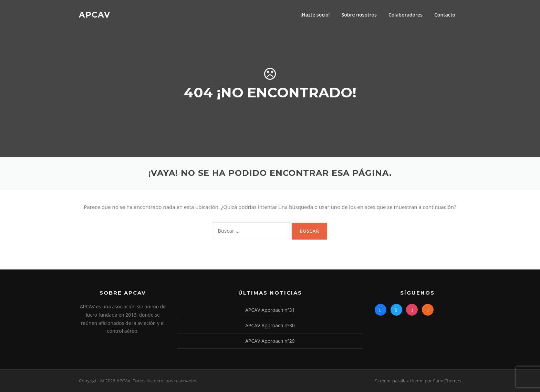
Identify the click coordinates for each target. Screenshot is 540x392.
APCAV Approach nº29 (270, 341)
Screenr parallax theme (399, 381)
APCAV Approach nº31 (270, 310)
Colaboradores (406, 15)
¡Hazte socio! (315, 15)
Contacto (445, 15)
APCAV (95, 14)
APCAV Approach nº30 (270, 325)
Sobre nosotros (359, 15)
